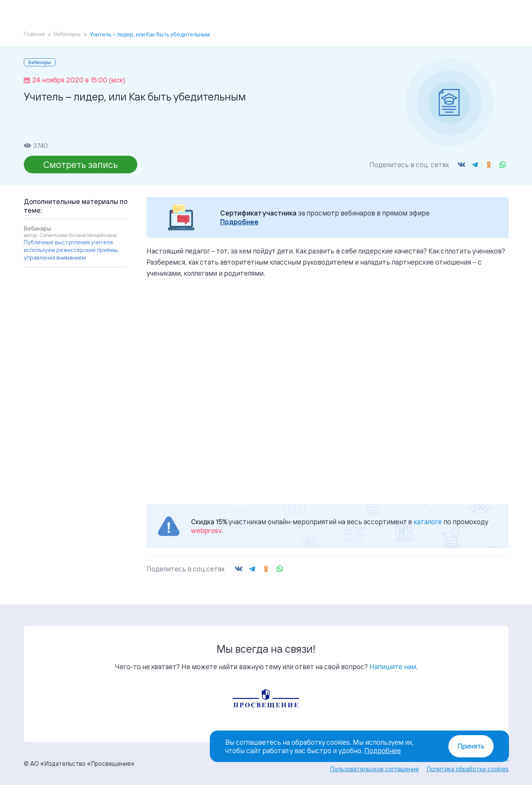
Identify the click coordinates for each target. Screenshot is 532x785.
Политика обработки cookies (468, 769)
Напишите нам (393, 667)
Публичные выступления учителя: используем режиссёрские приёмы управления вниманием (71, 250)
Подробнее (239, 222)
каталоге (428, 522)
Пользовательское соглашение (374, 769)
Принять (471, 746)
